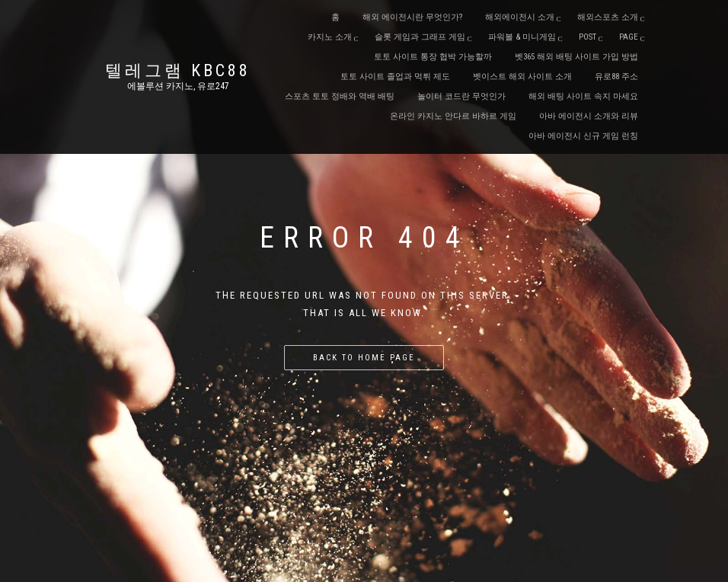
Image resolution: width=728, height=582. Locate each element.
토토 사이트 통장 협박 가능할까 (433, 57)
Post (588, 37)
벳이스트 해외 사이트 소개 (522, 77)
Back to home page (364, 358)
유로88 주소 (616, 77)
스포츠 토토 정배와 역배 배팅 (340, 96)
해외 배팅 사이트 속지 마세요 (583, 96)
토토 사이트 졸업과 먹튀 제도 (395, 77)
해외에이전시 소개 (520, 17)
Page (629, 37)
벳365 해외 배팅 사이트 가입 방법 (576, 57)
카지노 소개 (330, 37)
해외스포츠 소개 (608, 17)
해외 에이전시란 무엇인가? (412, 17)
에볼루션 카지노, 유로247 (178, 86)
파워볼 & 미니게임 (522, 37)
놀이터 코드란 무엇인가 (461, 96)
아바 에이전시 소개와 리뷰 (589, 116)
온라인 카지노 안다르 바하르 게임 (453, 116)
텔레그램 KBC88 (178, 71)
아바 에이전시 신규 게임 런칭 (583, 136)
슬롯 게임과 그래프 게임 (420, 37)
